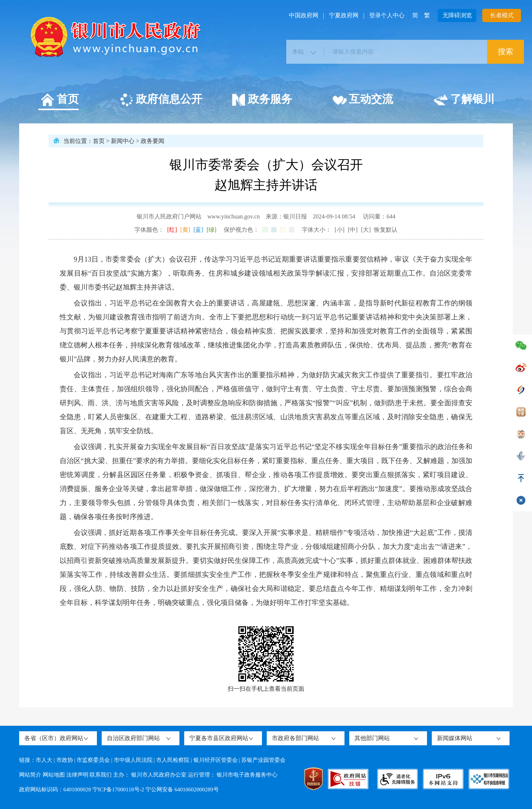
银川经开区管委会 (216, 760)
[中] (353, 230)
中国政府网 (304, 15)
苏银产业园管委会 (263, 760)
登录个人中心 (387, 15)
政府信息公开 (161, 100)
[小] (339, 230)
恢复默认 (386, 230)
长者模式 (502, 15)
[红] (172, 230)
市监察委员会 (93, 760)
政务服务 (262, 100)
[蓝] (198, 230)
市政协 (65, 760)
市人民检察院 (173, 760)
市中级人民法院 (133, 760)
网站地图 (54, 775)
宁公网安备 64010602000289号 (182, 789)
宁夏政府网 (344, 15)
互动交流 (363, 100)
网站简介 (30, 775)
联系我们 (101, 775)
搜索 (505, 52)
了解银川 (464, 100)
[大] (366, 230)
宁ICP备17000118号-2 (118, 789)
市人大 (44, 760)
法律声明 (77, 775)
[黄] (185, 230)
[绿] (212, 230)
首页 (59, 100)
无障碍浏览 (457, 15)
